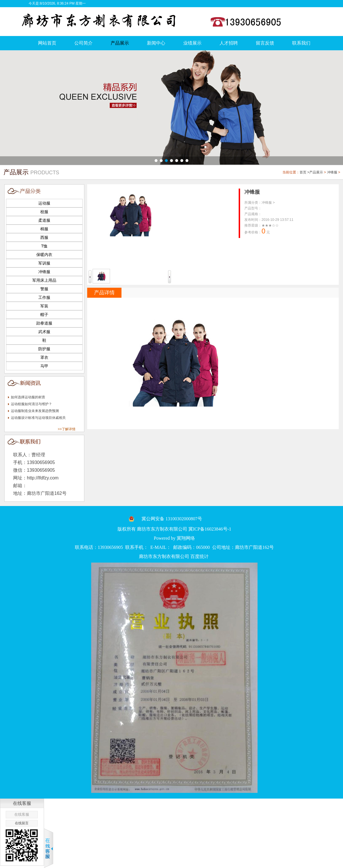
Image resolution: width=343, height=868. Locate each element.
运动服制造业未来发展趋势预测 (35, 411)
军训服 (44, 263)
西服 (44, 237)
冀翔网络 (186, 538)
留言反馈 (265, 43)
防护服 (44, 349)
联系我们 (301, 43)
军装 (44, 306)
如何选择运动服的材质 (28, 397)
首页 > (304, 172)
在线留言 (22, 823)
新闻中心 (156, 43)
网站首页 (47, 43)
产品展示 (120, 43)
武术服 (44, 332)
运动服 (44, 203)
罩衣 (44, 357)
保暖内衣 (44, 255)
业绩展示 (192, 43)
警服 (44, 289)
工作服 (44, 297)
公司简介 (83, 43)
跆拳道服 (44, 323)
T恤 (44, 246)
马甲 (44, 366)
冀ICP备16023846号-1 (210, 529)
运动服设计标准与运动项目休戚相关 (38, 418)
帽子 (44, 315)
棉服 (44, 229)
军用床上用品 (44, 280)
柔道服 (44, 220)
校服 (44, 212)
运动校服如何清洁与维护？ (31, 404)
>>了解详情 (67, 429)
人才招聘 (229, 43)
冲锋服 (332, 172)
